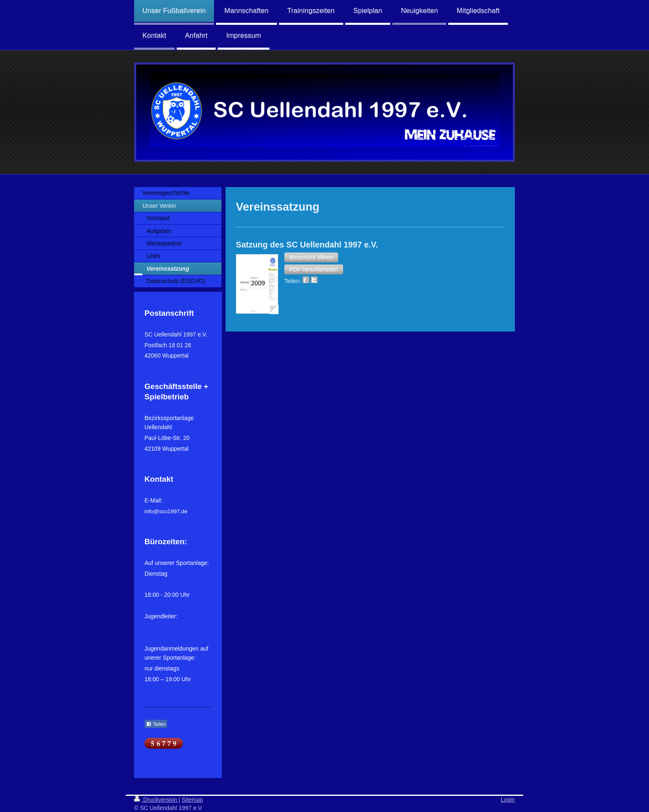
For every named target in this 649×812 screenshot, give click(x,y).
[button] (311, 257)
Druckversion (156, 800)
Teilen (156, 724)
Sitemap (192, 800)
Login (508, 800)
